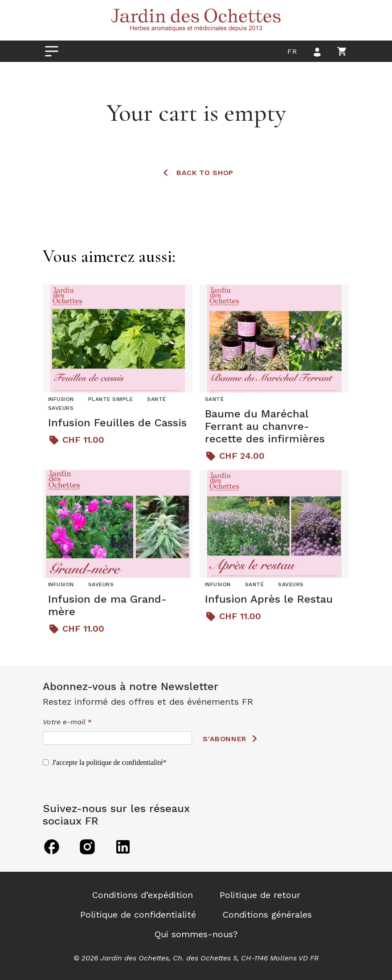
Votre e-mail (67, 722)
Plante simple (110, 399)
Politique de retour (260, 895)
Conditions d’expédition (143, 895)
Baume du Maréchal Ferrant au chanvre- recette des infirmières (265, 426)
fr (292, 51)
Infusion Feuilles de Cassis (117, 423)
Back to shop (205, 173)
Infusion (61, 399)
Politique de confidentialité (138, 915)
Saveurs (61, 408)
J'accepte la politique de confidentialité (108, 762)
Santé (156, 399)
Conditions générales (267, 915)
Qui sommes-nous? (196, 934)
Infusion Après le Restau (269, 599)
